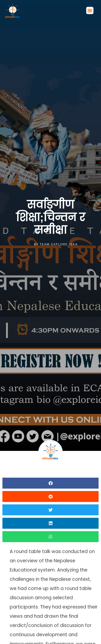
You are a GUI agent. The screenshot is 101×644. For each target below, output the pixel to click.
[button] (90, 10)
